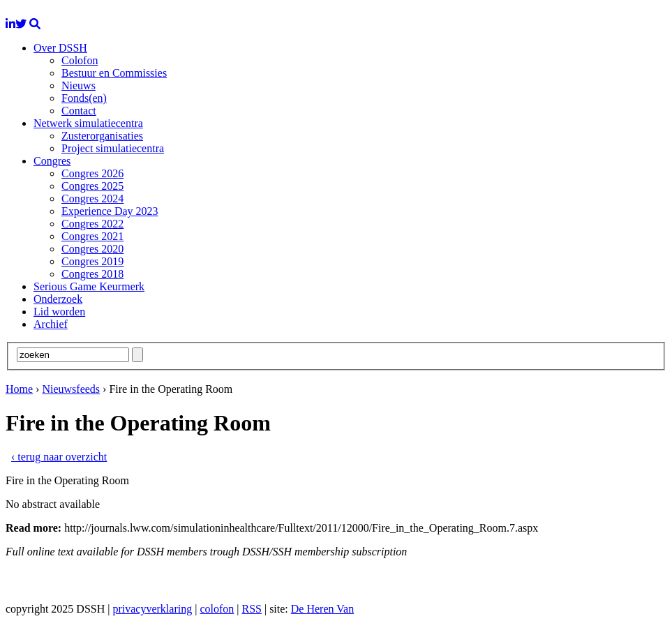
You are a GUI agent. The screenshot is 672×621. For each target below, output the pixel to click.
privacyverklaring (152, 609)
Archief (51, 324)
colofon (217, 609)
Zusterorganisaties (102, 136)
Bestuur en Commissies (114, 73)
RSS (251, 609)
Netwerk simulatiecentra (88, 123)
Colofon (80, 60)
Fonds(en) (84, 98)
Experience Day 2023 (110, 211)
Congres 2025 (92, 186)
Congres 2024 (92, 199)
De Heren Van (322, 609)
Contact (79, 111)
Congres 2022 (92, 224)
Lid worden (59, 312)
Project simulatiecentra (113, 148)
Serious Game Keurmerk (89, 286)
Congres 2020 (92, 249)
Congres (52, 161)
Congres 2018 (92, 274)
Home (19, 389)
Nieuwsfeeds (71, 389)
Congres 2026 (92, 173)
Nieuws (79, 85)
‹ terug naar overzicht (59, 457)
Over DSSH (60, 48)
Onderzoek (58, 299)
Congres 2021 (92, 236)
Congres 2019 (92, 261)
